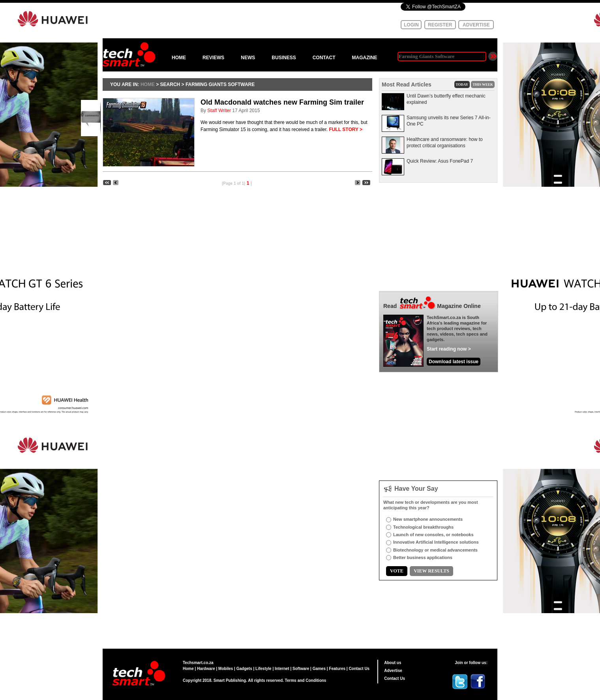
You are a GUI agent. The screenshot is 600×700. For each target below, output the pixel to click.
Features (337, 669)
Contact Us (359, 669)
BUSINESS (284, 58)
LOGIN (411, 25)
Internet (282, 669)
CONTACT (324, 58)
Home (188, 669)
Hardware (206, 669)
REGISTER (440, 25)
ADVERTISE (476, 25)
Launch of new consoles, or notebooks (433, 535)
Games (319, 669)
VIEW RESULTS (431, 571)
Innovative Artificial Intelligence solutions (436, 542)
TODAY (462, 84)
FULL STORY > (346, 129)
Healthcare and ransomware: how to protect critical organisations (445, 143)
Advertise (393, 671)
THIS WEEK (483, 84)
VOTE (397, 571)
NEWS (248, 58)
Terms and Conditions (306, 680)
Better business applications (423, 557)
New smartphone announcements (428, 519)
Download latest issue (454, 362)
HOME (179, 58)
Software (301, 669)
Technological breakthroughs (423, 527)
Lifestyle (263, 669)
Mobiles (226, 669)
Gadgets (244, 669)
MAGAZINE (364, 58)
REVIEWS (213, 58)
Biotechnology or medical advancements (435, 550)
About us (393, 663)
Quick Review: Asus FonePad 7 (440, 161)
